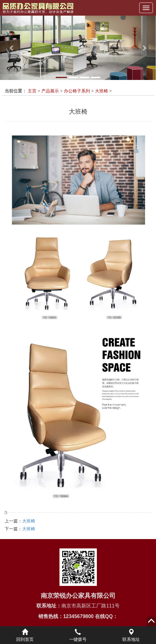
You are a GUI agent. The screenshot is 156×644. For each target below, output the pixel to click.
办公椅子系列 (77, 91)
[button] (12, 48)
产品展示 (50, 91)
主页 (32, 91)
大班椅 (102, 91)
